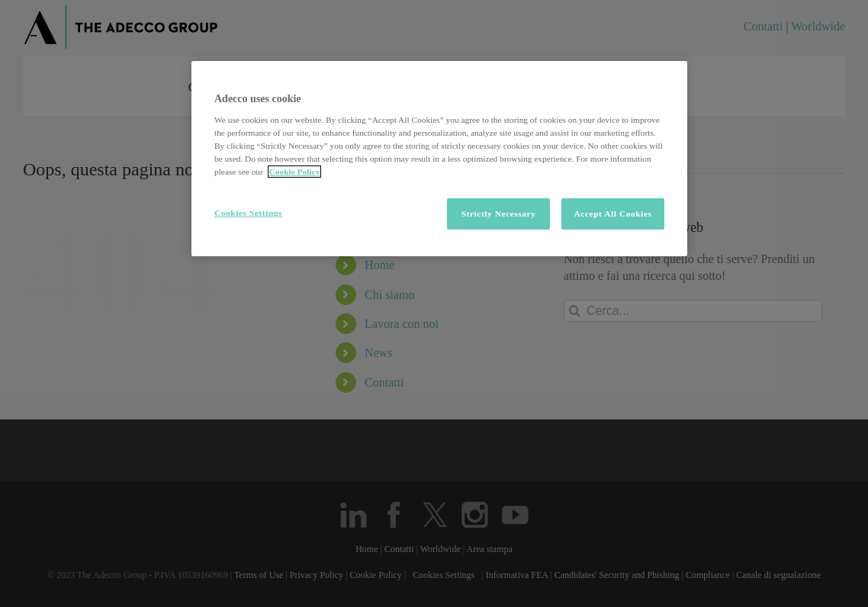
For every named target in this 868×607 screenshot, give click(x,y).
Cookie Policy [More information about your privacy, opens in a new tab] (295, 172)
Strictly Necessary (499, 214)
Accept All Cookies (613, 214)
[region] (439, 159)
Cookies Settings (248, 213)
